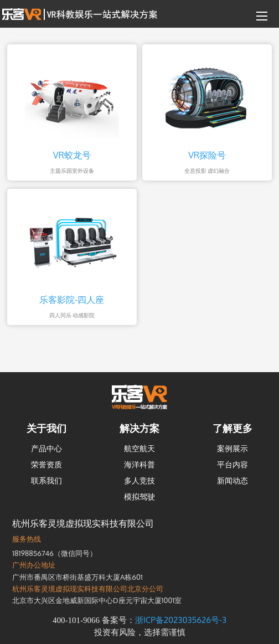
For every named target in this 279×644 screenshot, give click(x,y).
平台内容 (232, 464)
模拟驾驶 (139, 496)
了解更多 (232, 428)
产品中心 (46, 448)
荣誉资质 (46, 464)
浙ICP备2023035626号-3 (181, 620)
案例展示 (232, 448)
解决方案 (139, 428)
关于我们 (46, 428)
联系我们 (46, 480)
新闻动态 (232, 480)
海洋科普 (139, 464)
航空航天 (139, 448)
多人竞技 (139, 480)
